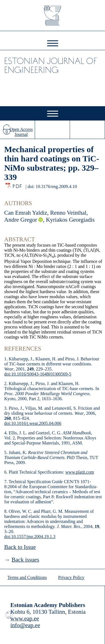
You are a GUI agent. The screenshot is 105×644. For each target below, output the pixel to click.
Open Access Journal (21, 132)
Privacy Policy (71, 577)
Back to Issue (20, 547)
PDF (18, 185)
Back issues (25, 560)
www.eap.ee (25, 618)
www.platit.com (80, 472)
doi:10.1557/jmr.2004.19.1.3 (30, 537)
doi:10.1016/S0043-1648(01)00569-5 (38, 374)
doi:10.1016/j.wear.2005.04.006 (33, 423)
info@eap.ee (25, 625)
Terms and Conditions (27, 577)
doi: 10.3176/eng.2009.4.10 (52, 187)
